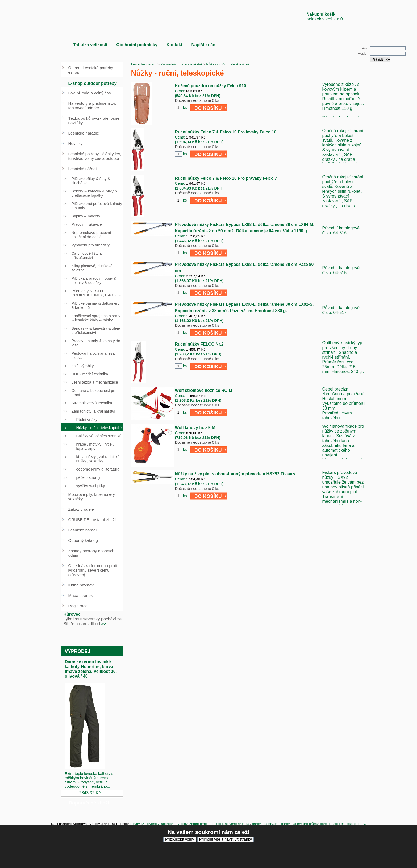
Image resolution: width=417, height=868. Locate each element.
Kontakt (174, 45)
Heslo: (363, 54)
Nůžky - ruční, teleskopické (228, 64)
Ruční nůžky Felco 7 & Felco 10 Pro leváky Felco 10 (226, 132)
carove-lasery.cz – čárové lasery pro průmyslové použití (295, 824)
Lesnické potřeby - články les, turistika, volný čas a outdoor (95, 156)
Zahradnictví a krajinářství (181, 64)
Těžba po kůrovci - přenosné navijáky (94, 120)
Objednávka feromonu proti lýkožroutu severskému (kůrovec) (93, 570)
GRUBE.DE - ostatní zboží (92, 520)
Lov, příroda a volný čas (90, 93)
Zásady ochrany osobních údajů (91, 553)
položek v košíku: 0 (325, 17)
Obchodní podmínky (137, 45)
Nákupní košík (321, 14)
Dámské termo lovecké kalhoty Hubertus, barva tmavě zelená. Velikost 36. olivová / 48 (91, 669)
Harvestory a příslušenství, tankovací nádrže (92, 106)
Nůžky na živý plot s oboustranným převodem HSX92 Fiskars (235, 474)
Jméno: (364, 48)
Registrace (78, 606)
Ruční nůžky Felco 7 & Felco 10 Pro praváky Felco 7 (226, 178)
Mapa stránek (81, 595)
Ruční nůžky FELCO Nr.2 (199, 344)
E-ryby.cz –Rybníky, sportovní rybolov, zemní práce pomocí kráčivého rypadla (190, 824)
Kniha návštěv (81, 585)
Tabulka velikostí (90, 45)
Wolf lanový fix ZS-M (195, 428)
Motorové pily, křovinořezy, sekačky (92, 497)
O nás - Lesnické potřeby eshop (91, 70)
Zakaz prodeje (81, 509)
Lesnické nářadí (144, 64)
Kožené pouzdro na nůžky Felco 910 (211, 86)
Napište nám (204, 45)
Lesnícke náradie (84, 133)
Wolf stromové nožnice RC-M (204, 390)
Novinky (76, 143)
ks (185, 108)
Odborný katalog (83, 540)
